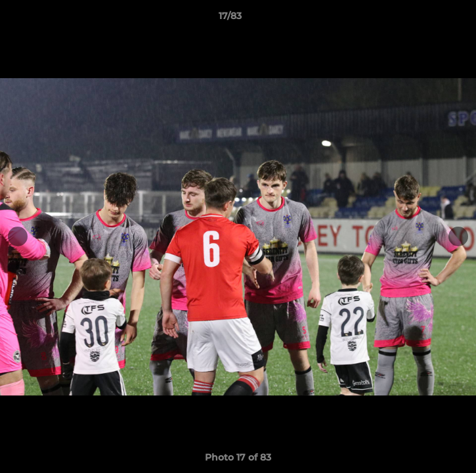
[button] (429, 19)
